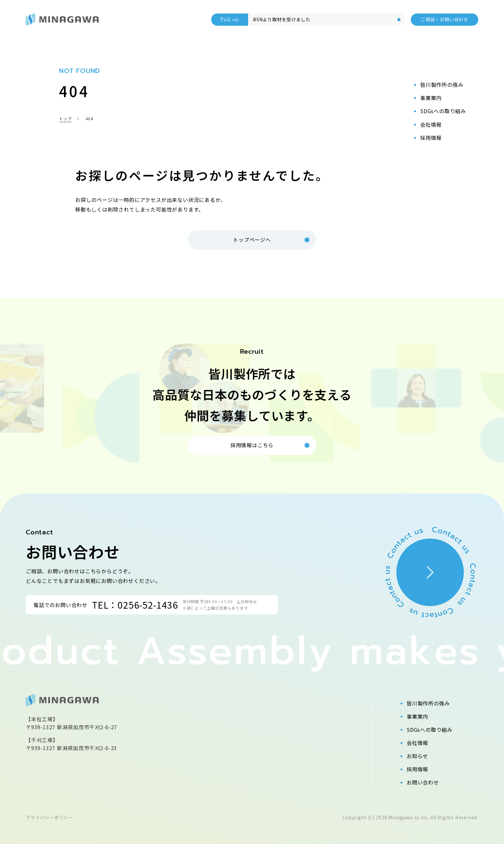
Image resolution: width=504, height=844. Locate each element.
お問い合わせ (423, 782)
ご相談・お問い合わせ (445, 19)
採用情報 (417, 769)
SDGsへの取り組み (430, 730)
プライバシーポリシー (50, 817)
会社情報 (417, 743)
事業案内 (417, 716)
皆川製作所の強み (428, 703)
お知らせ (417, 756)
